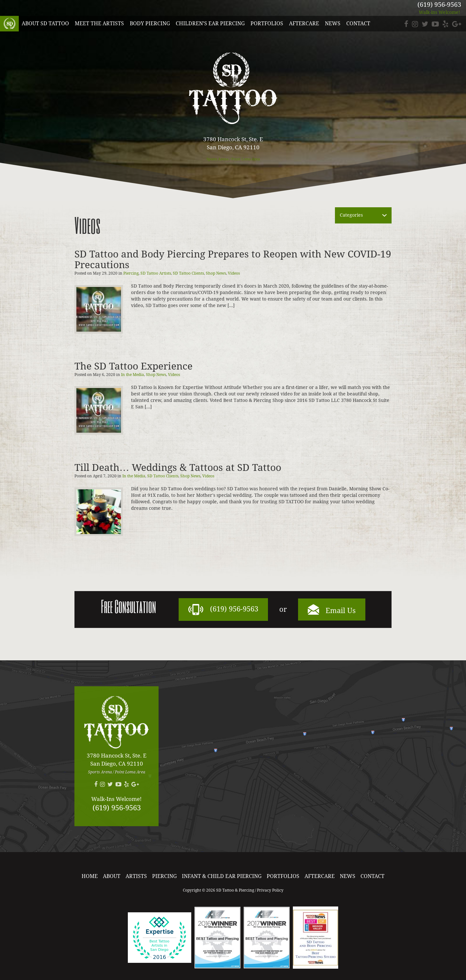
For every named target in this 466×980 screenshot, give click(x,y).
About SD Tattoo (45, 23)
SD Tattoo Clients (188, 273)
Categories (351, 215)
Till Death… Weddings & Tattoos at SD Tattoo (178, 467)
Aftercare (304, 23)
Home (90, 876)
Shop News (216, 273)
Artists (136, 876)
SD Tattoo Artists (156, 273)
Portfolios (267, 23)
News (333, 23)
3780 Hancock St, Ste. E (233, 144)
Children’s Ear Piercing (210, 23)
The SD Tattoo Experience (133, 366)
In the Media (133, 375)
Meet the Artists (99, 23)
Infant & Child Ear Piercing (222, 876)
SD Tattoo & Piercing (9, 24)
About (112, 876)
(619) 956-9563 (439, 5)
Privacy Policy (270, 890)
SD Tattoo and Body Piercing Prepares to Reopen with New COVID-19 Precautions (233, 259)
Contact (358, 23)
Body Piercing (150, 23)
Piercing (131, 273)
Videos (234, 273)
